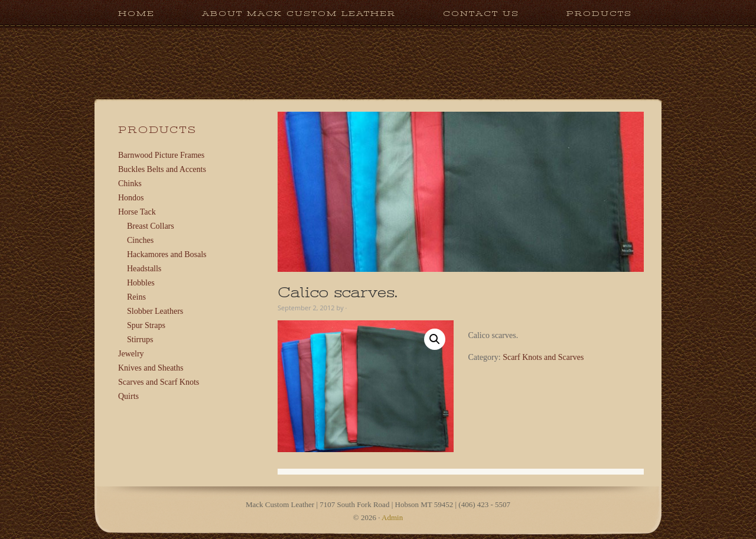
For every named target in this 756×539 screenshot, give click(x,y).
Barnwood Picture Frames (161, 155)
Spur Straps (146, 325)
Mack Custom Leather (378, 93)
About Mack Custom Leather (299, 13)
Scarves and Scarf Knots (159, 382)
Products (587, 13)
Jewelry (131, 354)
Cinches (140, 240)
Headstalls (144, 269)
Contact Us (481, 13)
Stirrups (140, 340)
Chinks (130, 184)
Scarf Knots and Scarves (543, 357)
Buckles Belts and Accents (162, 169)
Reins (136, 297)
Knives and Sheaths (151, 368)
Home (136, 13)
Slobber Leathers (155, 311)
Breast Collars (151, 226)
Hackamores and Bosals (167, 254)
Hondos (131, 198)
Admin (392, 517)
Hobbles (141, 283)
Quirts (128, 396)
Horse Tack (137, 212)
